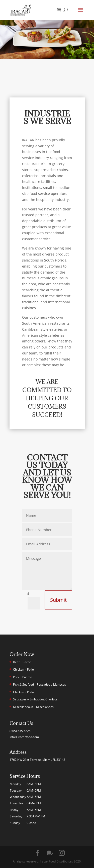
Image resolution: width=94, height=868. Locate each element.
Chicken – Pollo (23, 669)
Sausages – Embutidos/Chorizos (35, 699)
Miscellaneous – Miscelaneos (33, 707)
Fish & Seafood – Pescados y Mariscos (39, 685)
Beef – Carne (22, 662)
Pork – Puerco (23, 677)
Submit (58, 600)
